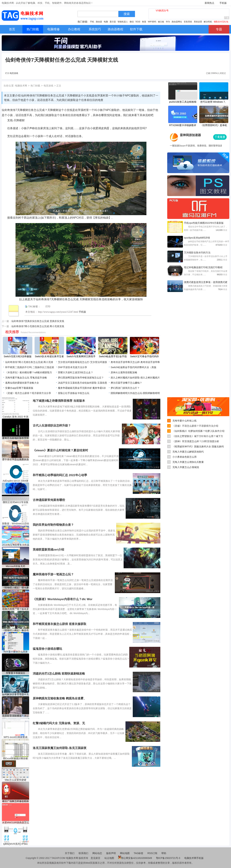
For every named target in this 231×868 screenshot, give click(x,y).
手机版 (223, 3)
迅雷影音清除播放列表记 (16, 716)
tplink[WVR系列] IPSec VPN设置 (16, 844)
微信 (132, 22)
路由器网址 (177, 22)
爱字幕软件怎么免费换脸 (16, 459)
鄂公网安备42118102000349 (135, 858)
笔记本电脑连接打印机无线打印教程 (203, 267)
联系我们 (83, 853)
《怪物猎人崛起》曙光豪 (16, 588)
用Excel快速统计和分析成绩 (16, 759)
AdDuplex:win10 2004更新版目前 (16, 481)
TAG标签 (139, 853)
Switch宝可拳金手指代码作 (144, 356)
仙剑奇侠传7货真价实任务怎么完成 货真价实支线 (38, 321)
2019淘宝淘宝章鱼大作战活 (15, 545)
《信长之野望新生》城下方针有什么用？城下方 (198, 436)
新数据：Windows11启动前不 (16, 524)
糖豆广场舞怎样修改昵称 (16, 801)
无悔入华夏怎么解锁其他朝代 (188, 452)
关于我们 (70, 853)
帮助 (164, 853)
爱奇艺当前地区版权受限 (16, 438)
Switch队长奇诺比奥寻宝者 (49, 356)
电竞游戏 (14, 73)
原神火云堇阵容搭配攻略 (124, 372)
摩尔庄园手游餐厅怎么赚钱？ (126, 383)
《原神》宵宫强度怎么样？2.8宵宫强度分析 (196, 441)
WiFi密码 (152, 22)
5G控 (138, 22)
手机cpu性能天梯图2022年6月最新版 (204, 223)
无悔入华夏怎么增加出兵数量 (188, 462)
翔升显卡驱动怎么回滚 (16, 652)
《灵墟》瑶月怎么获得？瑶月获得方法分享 (28, 393)
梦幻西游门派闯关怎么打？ (125, 388)
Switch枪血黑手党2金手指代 (113, 357)
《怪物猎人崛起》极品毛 (16, 630)
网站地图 (125, 853)
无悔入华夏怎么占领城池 (186, 467)
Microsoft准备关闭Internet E (16, 566)
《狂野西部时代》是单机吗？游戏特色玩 (214, 126)
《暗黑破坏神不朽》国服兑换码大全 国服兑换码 (198, 446)
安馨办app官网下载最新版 (19, 388)
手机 (92, 22)
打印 (48, 307)
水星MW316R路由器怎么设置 (16, 823)
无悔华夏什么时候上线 (184, 421)
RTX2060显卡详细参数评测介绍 (183, 126)
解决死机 (208, 22)
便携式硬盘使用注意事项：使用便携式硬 (206, 282)
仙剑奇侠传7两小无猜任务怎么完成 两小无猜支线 (38, 326)
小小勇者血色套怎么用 (184, 457)
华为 (168, 22)
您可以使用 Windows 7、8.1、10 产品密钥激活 (214, 102)
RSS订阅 (152, 853)
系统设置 (198, 22)
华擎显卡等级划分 (16, 673)
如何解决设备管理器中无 (16, 694)
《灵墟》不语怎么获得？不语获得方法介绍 (195, 426)
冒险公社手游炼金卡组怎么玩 (74, 393)
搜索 (127, 14)
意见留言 (96, 858)
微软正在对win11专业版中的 (16, 502)
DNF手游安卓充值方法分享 (72, 367)
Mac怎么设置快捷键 (16, 780)
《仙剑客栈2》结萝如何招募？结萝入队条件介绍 (198, 431)
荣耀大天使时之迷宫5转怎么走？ (76, 372)
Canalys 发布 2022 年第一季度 (15, 417)
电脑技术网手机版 (194, 858)
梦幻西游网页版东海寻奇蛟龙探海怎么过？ (81, 378)
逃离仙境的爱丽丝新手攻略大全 (22, 383)
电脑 (106, 22)
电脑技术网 (21, 86)
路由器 (99, 22)
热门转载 (35, 86)
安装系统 (188, 22)
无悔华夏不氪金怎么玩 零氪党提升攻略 (26, 378)
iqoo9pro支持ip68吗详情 (197, 238)
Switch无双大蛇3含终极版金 (17, 357)
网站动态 (97, 853)
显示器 (113, 22)
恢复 (144, 22)
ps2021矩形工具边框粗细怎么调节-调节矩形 (183, 102)
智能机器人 (123, 22)
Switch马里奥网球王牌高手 (81, 356)
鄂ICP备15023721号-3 (168, 858)
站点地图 (109, 858)
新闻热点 (209, 3)
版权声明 (111, 853)
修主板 (161, 22)
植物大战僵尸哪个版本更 (16, 609)
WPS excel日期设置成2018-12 (16, 737)
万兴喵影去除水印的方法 (197, 253)
